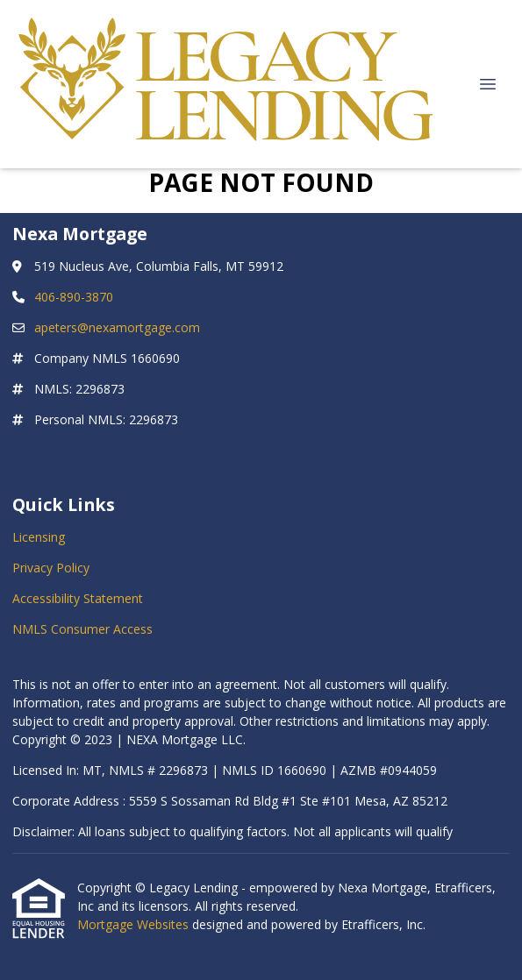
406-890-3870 (74, 297)
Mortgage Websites (135, 924)
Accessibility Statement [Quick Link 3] (78, 598)
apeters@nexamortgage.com (117, 327)
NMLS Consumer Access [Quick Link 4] (82, 629)
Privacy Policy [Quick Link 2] (51, 568)
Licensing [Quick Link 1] (39, 537)
